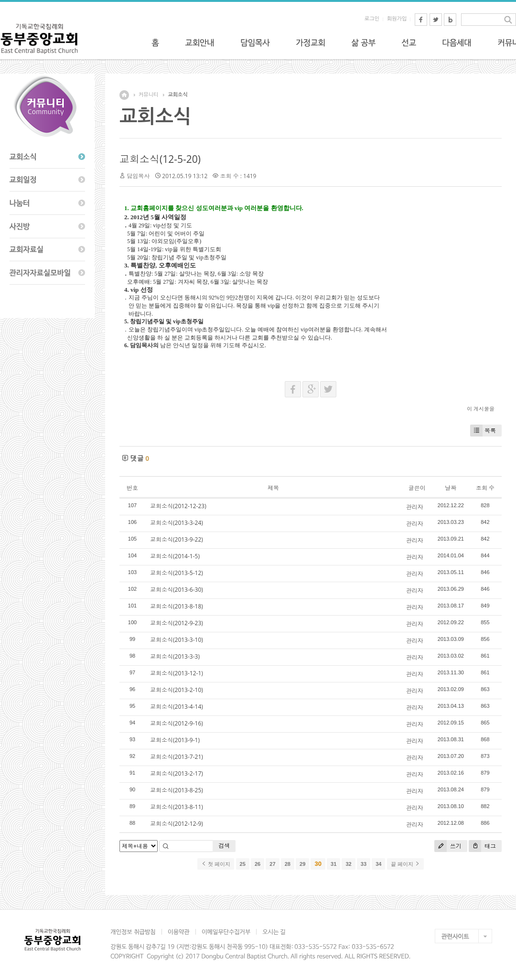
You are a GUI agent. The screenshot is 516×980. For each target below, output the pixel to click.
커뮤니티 (148, 95)
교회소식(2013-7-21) (177, 757)
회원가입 (397, 19)
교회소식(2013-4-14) (177, 707)
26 (258, 864)
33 (364, 864)
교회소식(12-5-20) (160, 159)
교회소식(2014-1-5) (175, 556)
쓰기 (448, 846)
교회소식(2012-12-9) (177, 824)
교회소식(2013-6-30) (177, 590)
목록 (483, 431)
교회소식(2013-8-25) (177, 790)
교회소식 (177, 95)
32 (348, 864)
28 (288, 864)
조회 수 (485, 488)
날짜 (451, 488)
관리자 (415, 507)
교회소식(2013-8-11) (177, 807)
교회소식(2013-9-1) (175, 740)
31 (333, 864)
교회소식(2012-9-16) (177, 723)
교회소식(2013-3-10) (177, 640)
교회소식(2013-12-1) (177, 673)
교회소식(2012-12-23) (178, 506)
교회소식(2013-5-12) (177, 573)
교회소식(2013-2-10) (177, 690)
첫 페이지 (216, 864)
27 (272, 864)
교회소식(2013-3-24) (177, 523)
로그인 (372, 19)
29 (302, 864)
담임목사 (138, 176)
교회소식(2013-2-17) (177, 773)
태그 (482, 846)
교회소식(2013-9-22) (177, 539)
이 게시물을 (481, 409)
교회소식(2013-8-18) (177, 606)
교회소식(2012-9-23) (177, 623)
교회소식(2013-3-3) (175, 656)
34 (378, 864)
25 (243, 864)
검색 (224, 846)
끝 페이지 (405, 864)
